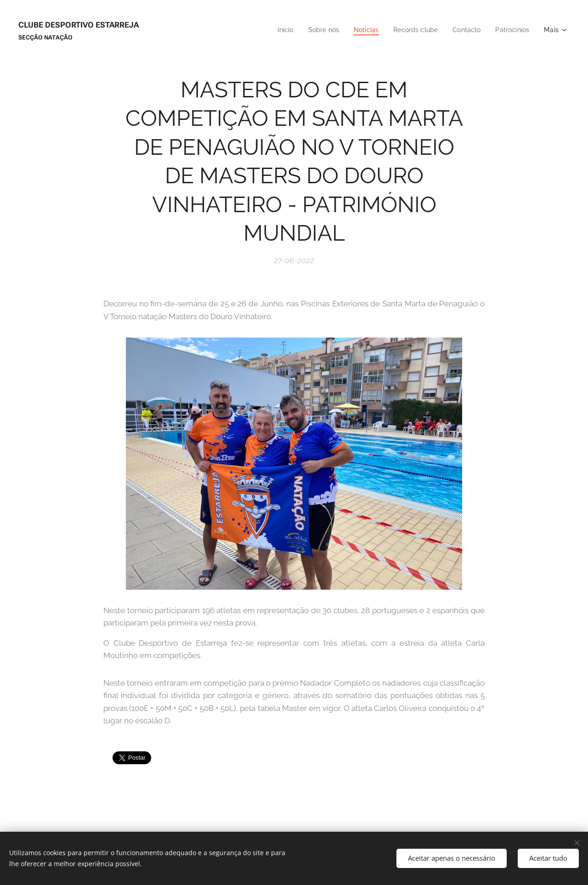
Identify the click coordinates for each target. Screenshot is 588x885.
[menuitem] (275, 30)
